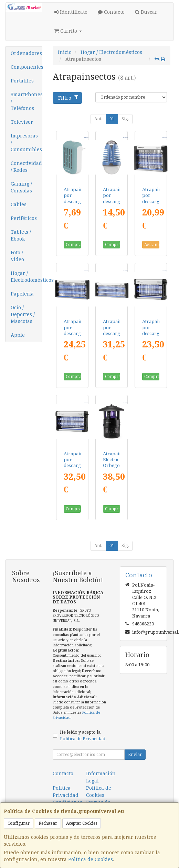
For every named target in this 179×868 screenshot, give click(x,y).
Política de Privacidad (83, 739)
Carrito (68, 31)
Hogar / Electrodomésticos (26, 277)
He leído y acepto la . (83, 735)
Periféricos (24, 218)
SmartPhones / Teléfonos (26, 101)
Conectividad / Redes (26, 167)
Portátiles (22, 81)
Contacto (111, 12)
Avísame (152, 245)
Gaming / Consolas (21, 187)
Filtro (68, 98)
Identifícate (71, 12)
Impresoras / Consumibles (26, 143)
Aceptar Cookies (82, 823)
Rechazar (48, 823)
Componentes (26, 67)
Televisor (22, 122)
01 (112, 119)
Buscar (146, 12)
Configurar (19, 823)
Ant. (98, 119)
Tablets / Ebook (21, 235)
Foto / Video (17, 256)
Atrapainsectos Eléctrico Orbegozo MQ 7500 (119, 466)
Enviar (135, 755)
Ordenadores (26, 53)
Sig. (125, 119)
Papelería (22, 294)
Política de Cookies (91, 859)
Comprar (73, 245)
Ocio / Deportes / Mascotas (23, 314)
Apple (18, 335)
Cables (19, 204)
